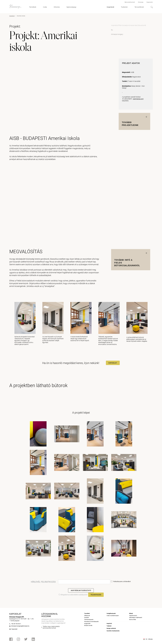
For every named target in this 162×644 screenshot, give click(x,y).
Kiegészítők (87, 624)
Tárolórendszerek (89, 620)
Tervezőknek (139, 7)
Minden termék (88, 626)
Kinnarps (141, 2)
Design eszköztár (111, 628)
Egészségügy (71, 7)
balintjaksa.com (138, 99)
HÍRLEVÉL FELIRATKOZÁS (43, 582)
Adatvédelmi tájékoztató (81, 590)
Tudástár (124, 7)
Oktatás (57, 7)
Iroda (45, 7)
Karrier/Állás (133, 620)
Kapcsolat (150, 2)
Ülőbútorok (87, 616)
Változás (150, 639)
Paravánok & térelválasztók (91, 622)
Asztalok (87, 618)
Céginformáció (133, 616)
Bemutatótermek (130, 2)
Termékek (33, 7)
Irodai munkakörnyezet (113, 616)
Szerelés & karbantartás (113, 631)
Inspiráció (110, 7)
